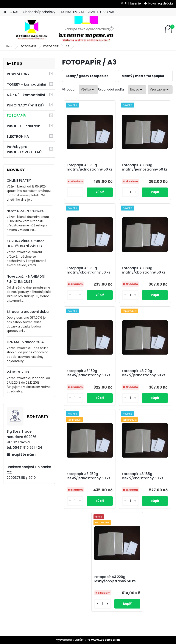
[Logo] (33, 29)
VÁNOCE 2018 (18, 372)
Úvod (10, 46)
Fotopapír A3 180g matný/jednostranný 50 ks (145, 167)
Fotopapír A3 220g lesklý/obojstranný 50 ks (115, 579)
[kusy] (75, 192)
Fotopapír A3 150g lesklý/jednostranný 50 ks (89, 373)
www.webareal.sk (106, 640)
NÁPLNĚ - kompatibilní (26, 95)
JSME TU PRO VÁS (102, 12)
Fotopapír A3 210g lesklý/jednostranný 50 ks (144, 373)
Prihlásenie (133, 3)
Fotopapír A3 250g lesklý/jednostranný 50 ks (89, 476)
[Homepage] (5, 12)
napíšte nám (24, 454)
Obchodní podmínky (39, 12)
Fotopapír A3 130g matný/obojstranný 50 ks (89, 270)
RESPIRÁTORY (18, 74)
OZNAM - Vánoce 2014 (25, 342)
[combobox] (137, 90)
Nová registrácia (161, 3)
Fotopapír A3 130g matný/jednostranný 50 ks (90, 167)
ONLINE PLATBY (19, 181)
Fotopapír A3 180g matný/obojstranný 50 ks (144, 270)
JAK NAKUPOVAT (72, 12)
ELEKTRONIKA (18, 136)
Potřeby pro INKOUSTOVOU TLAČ (24, 149)
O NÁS (15, 12)
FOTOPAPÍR (29, 46)
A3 (68, 46)
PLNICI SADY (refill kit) (25, 105)
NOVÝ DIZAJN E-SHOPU (26, 211)
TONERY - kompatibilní (26, 84)
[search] (111, 31)
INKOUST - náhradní (24, 126)
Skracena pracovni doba (28, 312)
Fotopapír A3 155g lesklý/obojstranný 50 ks (143, 476)
